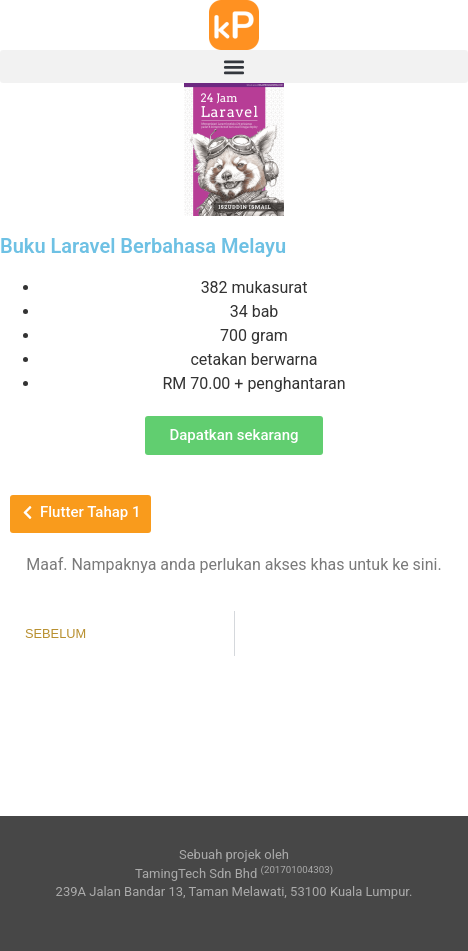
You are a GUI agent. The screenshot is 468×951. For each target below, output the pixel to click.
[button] (234, 66)
